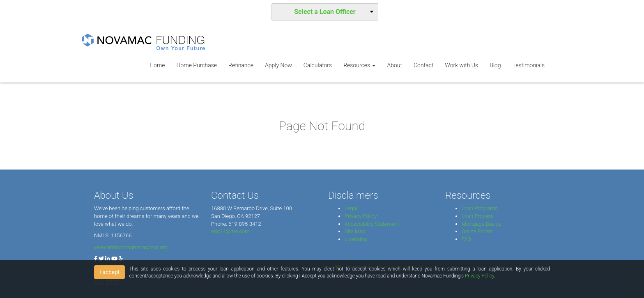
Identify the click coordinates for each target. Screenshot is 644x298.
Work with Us (461, 65)
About (394, 65)
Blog (495, 65)
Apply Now (278, 65)
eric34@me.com (230, 231)
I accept (109, 272)
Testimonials (528, 65)
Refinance (241, 65)
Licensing (356, 239)
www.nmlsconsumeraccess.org (131, 247)
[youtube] (114, 259)
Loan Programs (480, 208)
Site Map (355, 231)
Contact (423, 65)
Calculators (318, 65)
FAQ (466, 239)
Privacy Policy (361, 216)
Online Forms (477, 231)
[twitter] (101, 259)
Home (157, 65)
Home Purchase (197, 65)
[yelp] (121, 259)
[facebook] (96, 259)
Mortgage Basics (481, 224)
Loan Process (478, 216)
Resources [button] (359, 65)
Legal (351, 208)
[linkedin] (107, 259)
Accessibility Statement (372, 224)
